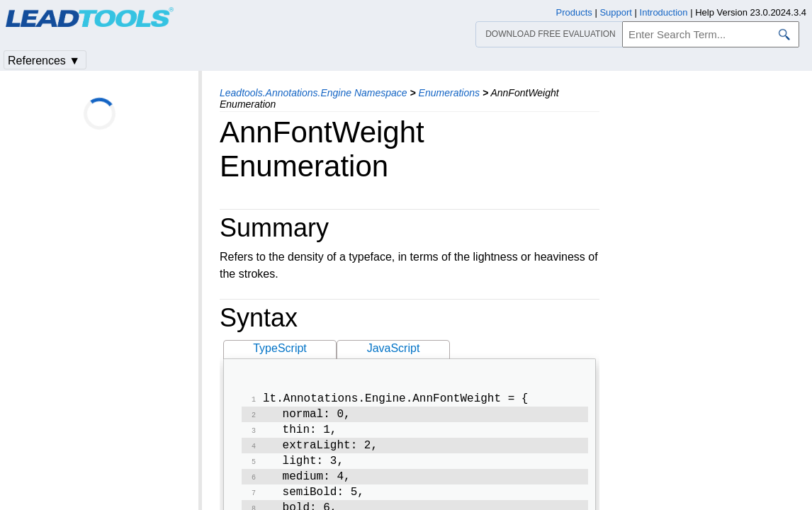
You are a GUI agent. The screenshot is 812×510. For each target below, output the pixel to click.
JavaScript (394, 348)
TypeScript (280, 348)
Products (574, 12)
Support (616, 12)
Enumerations (449, 93)
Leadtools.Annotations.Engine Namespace (314, 93)
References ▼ (44, 61)
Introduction (664, 12)
